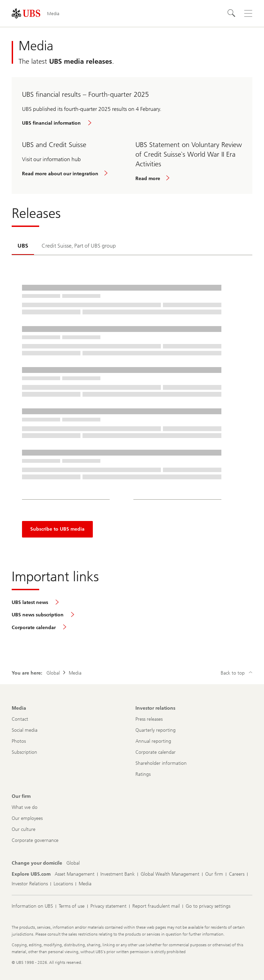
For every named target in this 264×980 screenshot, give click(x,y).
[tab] (23, 246)
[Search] (232, 13)
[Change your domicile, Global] (73, 863)
